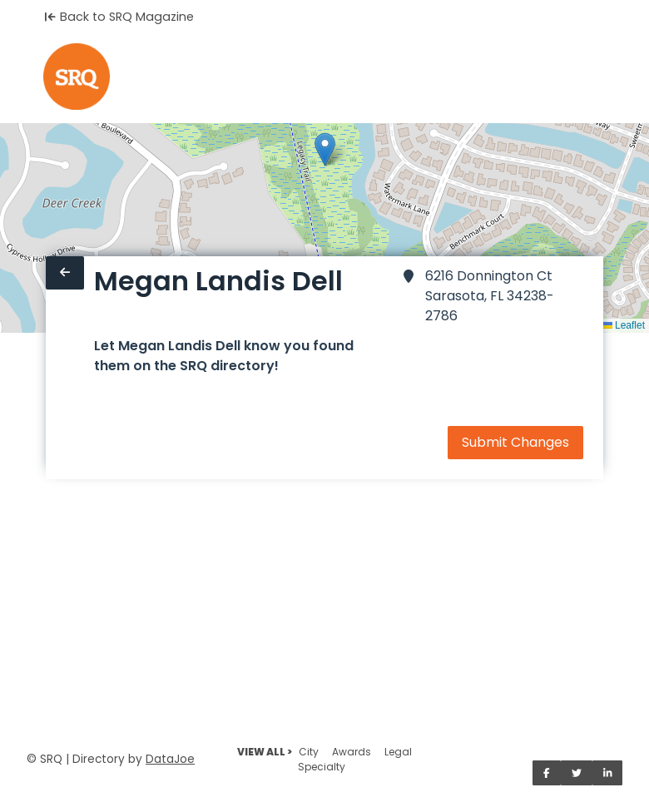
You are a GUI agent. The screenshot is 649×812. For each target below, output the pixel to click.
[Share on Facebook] (547, 773)
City (309, 752)
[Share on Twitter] (577, 773)
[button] (325, 149)
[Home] (77, 77)
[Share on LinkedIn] (608, 773)
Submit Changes (515, 442)
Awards (352, 752)
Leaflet (624, 325)
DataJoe (170, 759)
